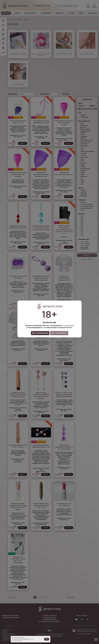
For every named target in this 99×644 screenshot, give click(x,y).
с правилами (68, 326)
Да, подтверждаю (40, 333)
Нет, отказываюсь (59, 333)
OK (47, 639)
